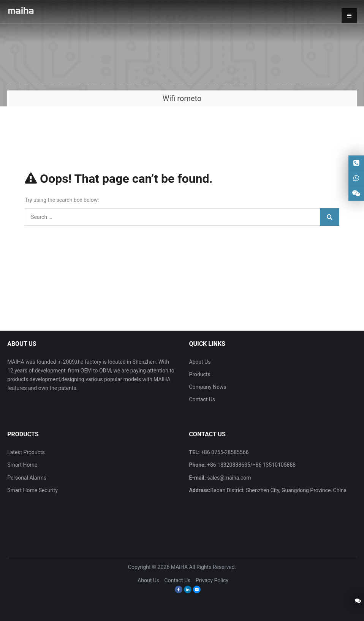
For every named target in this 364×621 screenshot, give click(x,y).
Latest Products (26, 452)
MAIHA (180, 567)
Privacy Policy (212, 580)
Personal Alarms (27, 478)
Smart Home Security (32, 490)
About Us (200, 362)
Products (199, 374)
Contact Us (202, 399)
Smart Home (22, 465)
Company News (207, 387)
